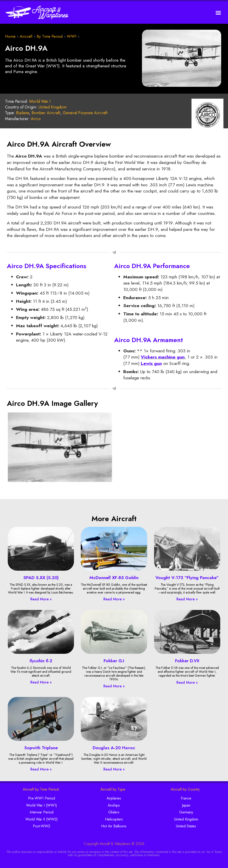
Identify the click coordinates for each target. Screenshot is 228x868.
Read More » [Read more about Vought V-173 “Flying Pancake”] (187, 599)
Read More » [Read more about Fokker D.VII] (187, 682)
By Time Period (50, 36)
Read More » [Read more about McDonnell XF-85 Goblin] (114, 599)
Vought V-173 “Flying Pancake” (187, 578)
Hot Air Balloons (114, 826)
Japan (186, 805)
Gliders (114, 812)
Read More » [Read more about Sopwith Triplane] (41, 769)
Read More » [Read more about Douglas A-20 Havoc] (114, 769)
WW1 (72, 36)
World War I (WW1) (42, 805)
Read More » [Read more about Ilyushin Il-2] (41, 682)
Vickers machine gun (163, 357)
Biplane (22, 113)
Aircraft (26, 36)
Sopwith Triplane (41, 748)
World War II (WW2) (42, 819)
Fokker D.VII (187, 661)
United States (186, 826)
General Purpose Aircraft (85, 113)
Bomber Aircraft (46, 113)
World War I (40, 101)
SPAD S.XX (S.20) (41, 578)
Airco (36, 119)
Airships (114, 805)
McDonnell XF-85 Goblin (114, 578)
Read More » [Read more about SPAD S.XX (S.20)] (41, 599)
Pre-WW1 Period (42, 798)
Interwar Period (42, 812)
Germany (186, 812)
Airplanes (114, 798)
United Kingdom (52, 107)
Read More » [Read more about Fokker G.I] (114, 686)
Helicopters (114, 819)
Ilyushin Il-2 (41, 661)
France (186, 798)
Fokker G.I (114, 661)
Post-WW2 (42, 826)
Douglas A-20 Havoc (114, 748)
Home (10, 36)
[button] (218, 13)
